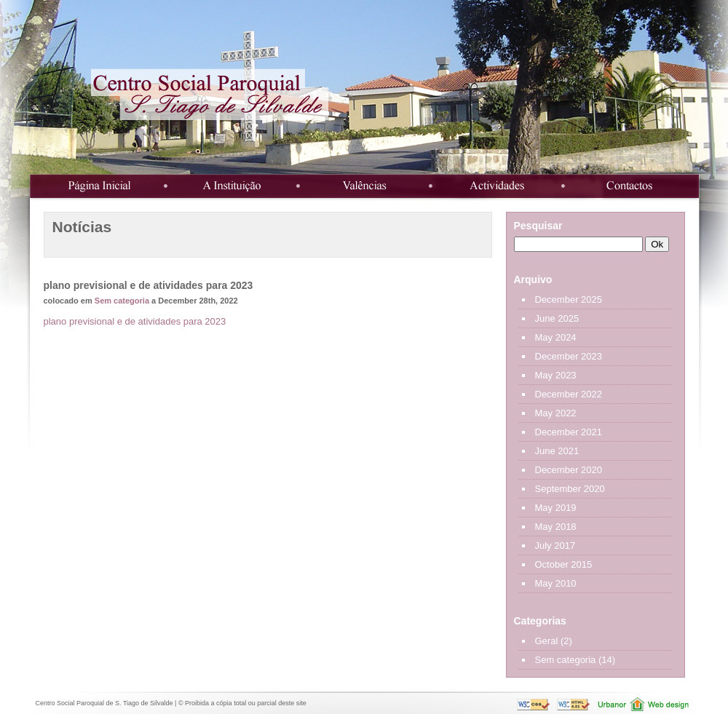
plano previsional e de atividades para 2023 (135, 321)
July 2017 (555, 546)
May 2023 (556, 375)
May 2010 (556, 583)
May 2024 (556, 337)
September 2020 (570, 489)
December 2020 (569, 470)
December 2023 (569, 356)
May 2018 (556, 527)
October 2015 (564, 564)
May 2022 (556, 413)
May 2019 (556, 508)
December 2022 (569, 394)
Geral (547, 641)
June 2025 (557, 318)
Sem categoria (122, 301)
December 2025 (569, 300)
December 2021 (569, 432)
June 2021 (557, 451)
